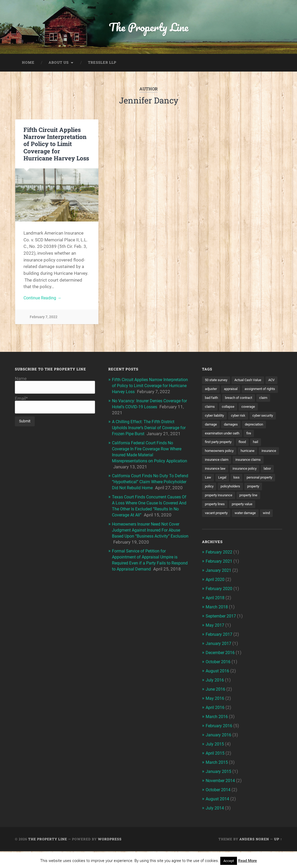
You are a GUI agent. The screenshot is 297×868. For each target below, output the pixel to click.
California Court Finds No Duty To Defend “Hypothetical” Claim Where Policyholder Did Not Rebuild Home (147, 492)
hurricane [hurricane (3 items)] (251, 463)
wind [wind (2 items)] (272, 535)
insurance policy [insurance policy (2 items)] (218, 490)
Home (28, 64)
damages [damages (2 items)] (212, 436)
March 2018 (218, 628)
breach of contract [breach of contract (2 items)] (220, 409)
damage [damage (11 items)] (263, 427)
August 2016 (218, 691)
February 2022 (220, 575)
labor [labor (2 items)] (242, 490)
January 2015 (219, 789)
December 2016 (222, 673)
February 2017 (220, 655)
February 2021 (220, 584)
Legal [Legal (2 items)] (272, 490)
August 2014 (218, 816)
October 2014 (219, 807)
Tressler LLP (102, 64)
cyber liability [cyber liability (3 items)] (258, 418)
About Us (59, 64)
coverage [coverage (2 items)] (233, 418)
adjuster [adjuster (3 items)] (226, 391)
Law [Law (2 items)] (257, 490)
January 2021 (219, 592)
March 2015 (218, 780)
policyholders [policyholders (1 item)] (216, 508)
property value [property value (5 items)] (245, 526)
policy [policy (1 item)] (259, 499)
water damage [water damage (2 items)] (250, 535)
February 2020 (220, 610)
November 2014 (222, 798)
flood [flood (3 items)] (247, 454)
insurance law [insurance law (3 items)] (250, 481)
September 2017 (222, 637)
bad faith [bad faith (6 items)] (253, 400)
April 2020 (216, 602)
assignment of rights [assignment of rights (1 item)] (222, 400)
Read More (247, 861)
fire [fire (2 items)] (253, 445)
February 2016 (220, 744)
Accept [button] (229, 861)
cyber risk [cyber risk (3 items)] (213, 427)
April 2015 (216, 771)
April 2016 (216, 727)
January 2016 (219, 753)
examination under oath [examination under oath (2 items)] (224, 445)
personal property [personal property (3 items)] (233, 499)
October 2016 (219, 682)
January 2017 (219, 664)
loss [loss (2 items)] (208, 499)
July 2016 (215, 700)
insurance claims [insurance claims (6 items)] (218, 481)
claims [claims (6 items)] (263, 409)
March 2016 (218, 736)
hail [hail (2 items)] (261, 454)
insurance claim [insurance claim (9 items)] (240, 472)
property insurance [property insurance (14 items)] (220, 517)
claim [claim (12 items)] (246, 409)
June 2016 (216, 709)
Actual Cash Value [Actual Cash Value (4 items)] (251, 381)
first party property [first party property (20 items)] (220, 454)
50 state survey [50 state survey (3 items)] (217, 381)
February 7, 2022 (44, 319)
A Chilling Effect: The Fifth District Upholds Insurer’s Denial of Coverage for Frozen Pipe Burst (148, 434)
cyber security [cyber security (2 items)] (239, 427)
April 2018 (216, 619)
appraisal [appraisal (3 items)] (247, 391)
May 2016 (216, 718)
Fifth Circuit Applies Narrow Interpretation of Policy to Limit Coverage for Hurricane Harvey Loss (56, 145)
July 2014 (215, 825)
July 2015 (215, 762)
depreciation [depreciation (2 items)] (237, 436)
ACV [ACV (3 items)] (208, 391)
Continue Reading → (43, 299)
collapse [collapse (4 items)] (212, 418)
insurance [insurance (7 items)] (213, 472)
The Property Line (148, 28)
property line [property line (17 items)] (253, 517)
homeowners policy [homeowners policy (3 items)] (221, 463)
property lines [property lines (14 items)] (216, 526)
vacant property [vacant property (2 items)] (218, 535)
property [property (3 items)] (240, 508)
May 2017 (216, 646)
